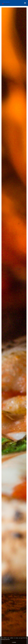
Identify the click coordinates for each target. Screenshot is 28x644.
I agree (14, 642)
